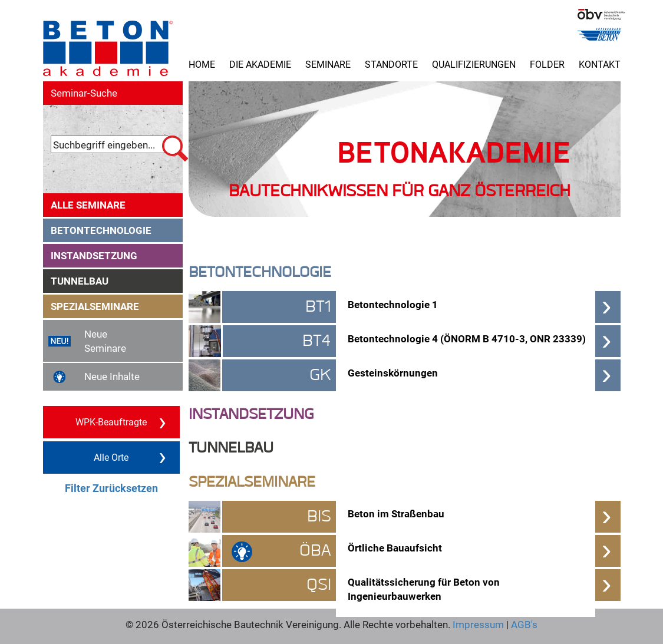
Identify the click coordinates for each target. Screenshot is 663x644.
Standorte (391, 64)
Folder (547, 64)
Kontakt (600, 64)
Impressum (478, 624)
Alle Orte (130, 457)
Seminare (328, 64)
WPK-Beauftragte (121, 421)
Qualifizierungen (474, 64)
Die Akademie (260, 64)
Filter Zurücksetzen (111, 488)
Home (202, 64)
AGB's (523, 624)
